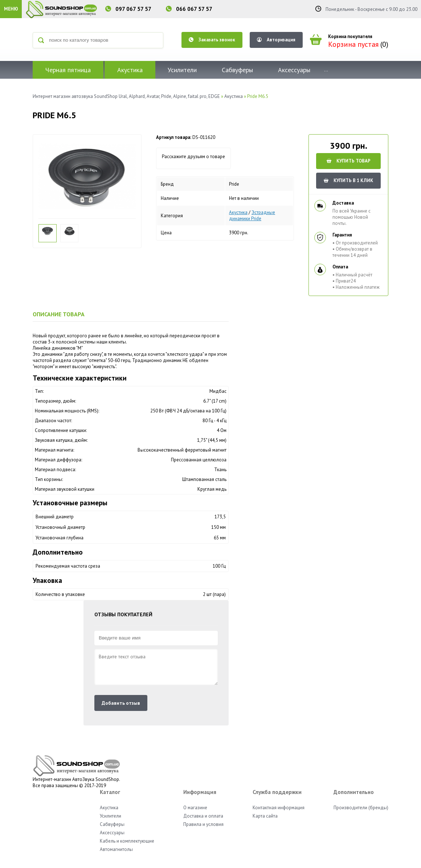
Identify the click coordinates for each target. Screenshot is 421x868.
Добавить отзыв (121, 703)
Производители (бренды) (361, 808)
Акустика (130, 70)
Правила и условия (203, 824)
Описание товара (59, 314)
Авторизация (276, 40)
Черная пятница (68, 70)
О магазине (195, 808)
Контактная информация (279, 808)
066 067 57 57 (194, 9)
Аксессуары (294, 70)
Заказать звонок (212, 40)
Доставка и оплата (203, 816)
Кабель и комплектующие (127, 841)
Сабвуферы (237, 70)
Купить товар (349, 161)
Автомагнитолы (116, 849)
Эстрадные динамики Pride (252, 215)
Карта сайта (265, 816)
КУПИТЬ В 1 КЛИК (348, 180)
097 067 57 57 (133, 9)
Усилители (182, 70)
